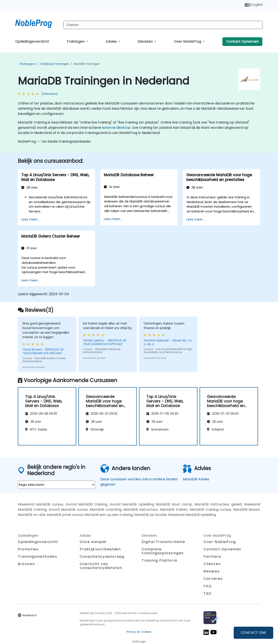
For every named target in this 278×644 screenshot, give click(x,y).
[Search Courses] (163, 25)
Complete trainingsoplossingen (163, 551)
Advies (112, 42)
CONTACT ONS (253, 633)
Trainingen (76, 42)
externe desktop (116, 128)
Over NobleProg (188, 42)
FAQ (208, 586)
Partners (212, 557)
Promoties (28, 549)
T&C (208, 593)
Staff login (139, 642)
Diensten (146, 42)
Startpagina (28, 64)
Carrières (213, 579)
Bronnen (26, 564)
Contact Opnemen (242, 42)
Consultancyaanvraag (102, 557)
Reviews (212, 571)
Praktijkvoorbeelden (100, 549)
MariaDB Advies (196, 479)
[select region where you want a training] (56, 485)
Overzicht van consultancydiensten (101, 566)
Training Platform (159, 560)
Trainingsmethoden (37, 557)
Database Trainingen (55, 64)
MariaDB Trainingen (87, 64)
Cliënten (212, 564)
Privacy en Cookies (139, 632)
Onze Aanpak (93, 542)
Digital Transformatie (163, 542)
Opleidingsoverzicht (32, 42)
